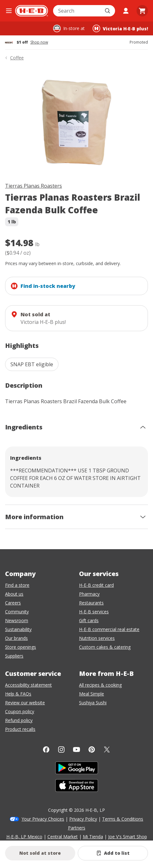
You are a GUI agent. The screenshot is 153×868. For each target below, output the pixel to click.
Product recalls (20, 729)
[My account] (126, 11)
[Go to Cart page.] (142, 11)
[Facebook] (46, 750)
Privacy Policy (83, 819)
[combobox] (77, 11)
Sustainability (18, 629)
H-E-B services (94, 612)
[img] (76, 123)
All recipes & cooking (100, 685)
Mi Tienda (93, 837)
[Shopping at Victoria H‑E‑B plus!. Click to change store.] (120, 28)
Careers (13, 603)
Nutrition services (97, 638)
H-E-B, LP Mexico (24, 837)
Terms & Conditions (123, 819)
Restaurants (91, 603)
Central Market (63, 837)
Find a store (17, 585)
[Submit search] (108, 11)
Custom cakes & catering (105, 647)
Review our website (25, 703)
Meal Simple (92, 694)
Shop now (39, 42)
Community (17, 612)
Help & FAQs (18, 694)
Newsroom (17, 620)
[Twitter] (107, 750)
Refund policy (19, 720)
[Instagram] (61, 750)
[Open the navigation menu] (9, 11)
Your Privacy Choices (43, 819)
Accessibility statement (28, 685)
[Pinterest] (92, 750)
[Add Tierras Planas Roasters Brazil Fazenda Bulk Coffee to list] (113, 853)
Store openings (21, 647)
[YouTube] (76, 750)
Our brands (16, 638)
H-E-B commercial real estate (109, 629)
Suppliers (14, 656)
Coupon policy (20, 711)
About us (14, 594)
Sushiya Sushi (93, 703)
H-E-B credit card (96, 585)
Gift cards (89, 620)
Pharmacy (89, 594)
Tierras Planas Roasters (34, 186)
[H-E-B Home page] (32, 11)
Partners (77, 828)
